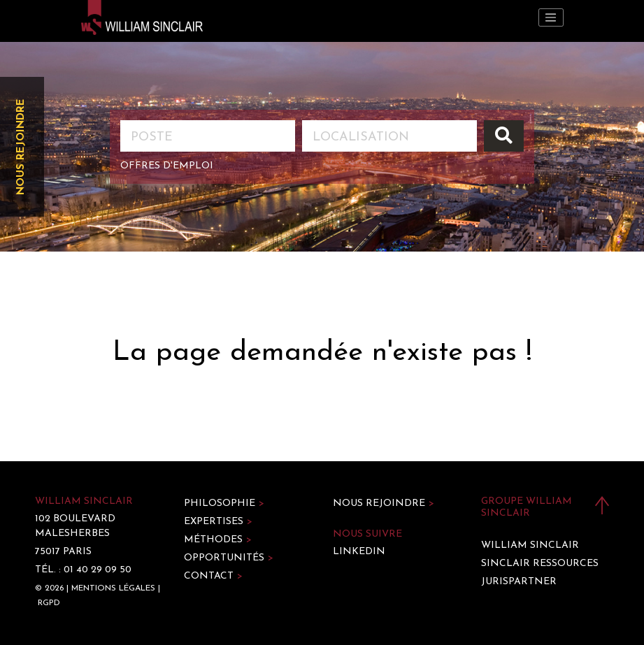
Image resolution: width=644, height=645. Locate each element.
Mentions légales (113, 588)
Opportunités (229, 558)
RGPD (49, 603)
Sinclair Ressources (540, 564)
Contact (213, 576)
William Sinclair (530, 545)
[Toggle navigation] (551, 17)
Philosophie (224, 503)
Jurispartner (519, 582)
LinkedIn (359, 552)
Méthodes (218, 540)
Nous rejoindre (21, 147)
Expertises (218, 522)
